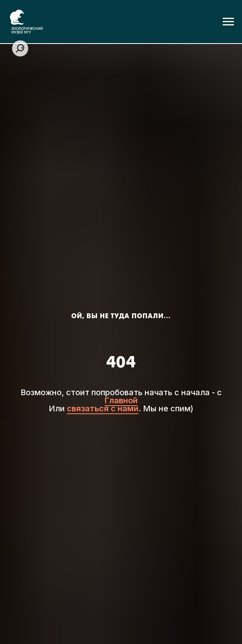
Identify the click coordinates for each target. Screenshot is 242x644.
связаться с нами (103, 408)
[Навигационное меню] (228, 22)
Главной (121, 400)
